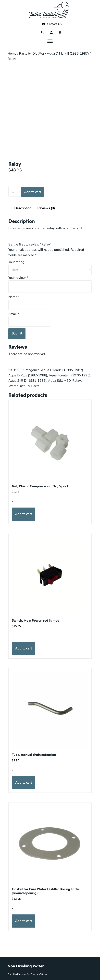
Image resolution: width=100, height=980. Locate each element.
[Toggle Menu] (50, 41)
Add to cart (33, 192)
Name (14, 297)
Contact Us (52, 24)
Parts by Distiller (32, 54)
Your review (18, 278)
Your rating (18, 262)
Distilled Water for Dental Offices (28, 974)
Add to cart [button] (24, 514)
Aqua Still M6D (59, 381)
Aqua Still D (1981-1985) (27, 381)
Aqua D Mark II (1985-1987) (68, 54)
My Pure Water (50, 10)
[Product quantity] (14, 192)
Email (14, 314)
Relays (77, 381)
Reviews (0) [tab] (46, 208)
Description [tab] (23, 208)
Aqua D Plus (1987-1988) (28, 375)
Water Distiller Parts (24, 386)
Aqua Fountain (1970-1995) (69, 375)
